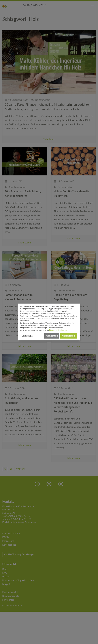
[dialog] (49, 322)
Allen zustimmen (69, 336)
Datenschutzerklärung (58, 330)
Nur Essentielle (52, 336)
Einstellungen (27, 336)
